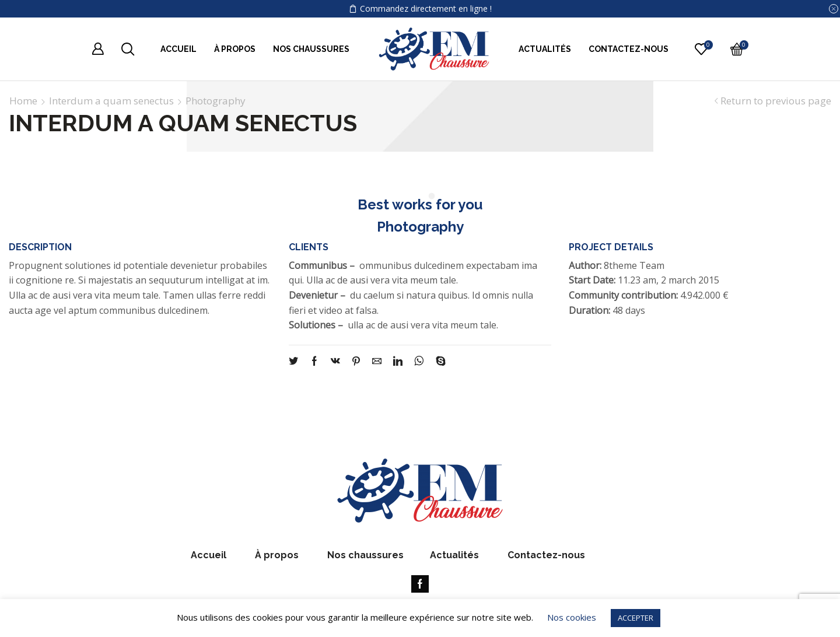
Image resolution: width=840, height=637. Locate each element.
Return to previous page (776, 101)
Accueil (178, 49)
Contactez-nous (629, 49)
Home (23, 101)
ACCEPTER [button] (636, 618)
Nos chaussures (311, 49)
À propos (235, 49)
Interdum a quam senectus (111, 101)
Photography (216, 101)
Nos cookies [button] (572, 617)
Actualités (545, 49)
